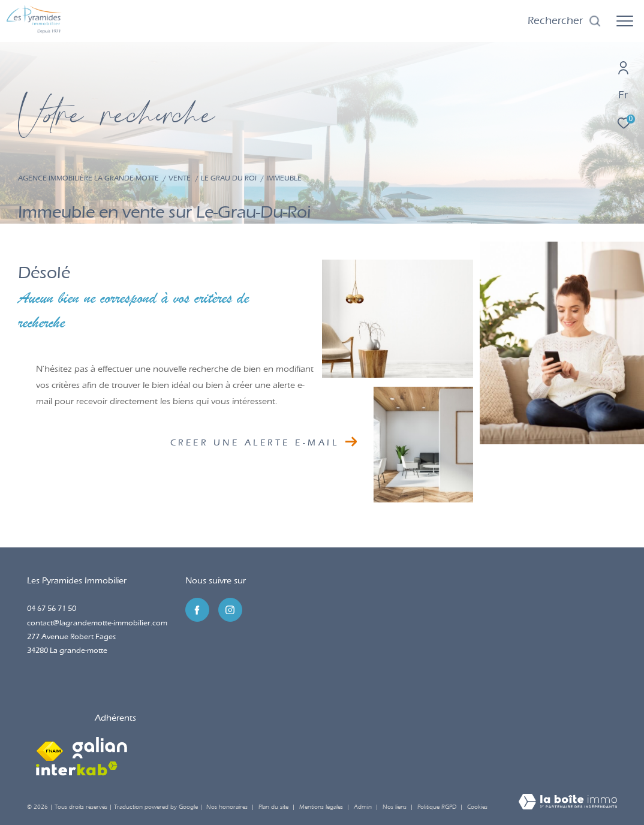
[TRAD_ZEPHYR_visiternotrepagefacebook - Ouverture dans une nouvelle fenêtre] (197, 610)
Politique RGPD (437, 807)
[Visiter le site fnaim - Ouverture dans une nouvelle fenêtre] (50, 748)
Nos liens (395, 807)
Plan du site (274, 807)
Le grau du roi (229, 178)
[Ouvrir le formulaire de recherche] (565, 21)
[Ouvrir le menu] (625, 21)
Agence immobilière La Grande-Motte (88, 178)
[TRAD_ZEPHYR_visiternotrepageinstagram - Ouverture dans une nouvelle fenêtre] (230, 610)
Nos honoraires (227, 807)
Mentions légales (322, 807)
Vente (180, 178)
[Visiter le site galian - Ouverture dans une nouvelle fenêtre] (100, 748)
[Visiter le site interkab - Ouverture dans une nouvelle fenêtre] (77, 769)
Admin (364, 807)
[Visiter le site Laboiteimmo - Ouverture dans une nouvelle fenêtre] (568, 803)
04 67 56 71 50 (52, 608)
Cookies (477, 807)
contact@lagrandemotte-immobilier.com (97, 623)
